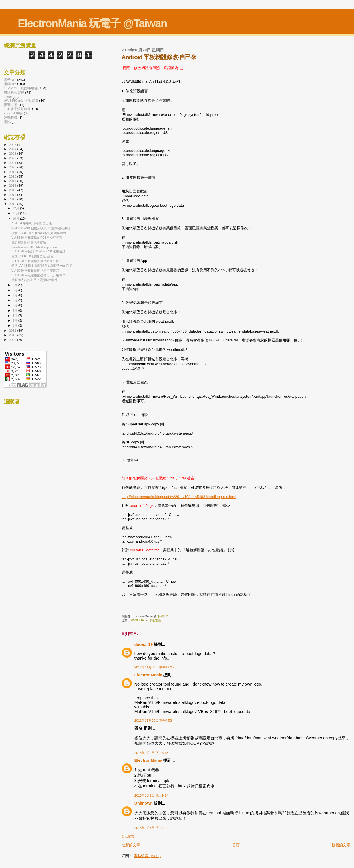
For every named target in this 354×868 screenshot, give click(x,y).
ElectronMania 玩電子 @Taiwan (92, 23)
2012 (13, 204)
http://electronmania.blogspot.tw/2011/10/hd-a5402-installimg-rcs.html (179, 497)
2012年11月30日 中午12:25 (154, 667)
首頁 (236, 845)
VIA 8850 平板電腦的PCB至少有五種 (37, 238)
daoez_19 (144, 644)
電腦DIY (10, 84)
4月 (15, 310)
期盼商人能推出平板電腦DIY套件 (34, 280)
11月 (16, 213)
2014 (13, 195)
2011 (13, 330)
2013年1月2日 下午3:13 (151, 753)
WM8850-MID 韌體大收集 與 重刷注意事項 (41, 228)
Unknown (144, 803)
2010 (13, 335)
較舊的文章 (341, 845)
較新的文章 (131, 845)
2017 (13, 181)
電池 (7, 122)
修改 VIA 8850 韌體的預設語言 (33, 256)
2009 (13, 340)
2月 (15, 320)
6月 (15, 300)
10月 (16, 218)
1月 (15, 325)
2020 (13, 167)
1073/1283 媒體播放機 (21, 88)
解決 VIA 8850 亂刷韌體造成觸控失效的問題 (42, 266)
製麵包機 (11, 117)
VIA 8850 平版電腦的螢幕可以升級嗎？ (38, 275)
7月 (15, 295)
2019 (13, 172)
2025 (13, 145)
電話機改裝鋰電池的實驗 (29, 242)
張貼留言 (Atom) (147, 856)
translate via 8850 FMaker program (35, 247)
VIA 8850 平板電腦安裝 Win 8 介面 (35, 261)
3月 (15, 316)
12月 (16, 208)
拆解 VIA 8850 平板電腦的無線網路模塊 (39, 233)
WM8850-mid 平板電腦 (146, 620)
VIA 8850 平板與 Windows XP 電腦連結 (38, 251)
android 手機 (13, 113)
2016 (13, 185)
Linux (8, 97)
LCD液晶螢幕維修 (17, 109)
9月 (15, 285)
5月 (15, 305)
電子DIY (10, 80)
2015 (13, 190)
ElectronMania (148, 675)
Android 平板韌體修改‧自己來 (32, 223)
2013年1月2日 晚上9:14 (151, 795)
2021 (13, 163)
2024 (13, 149)
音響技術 (11, 105)
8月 (15, 290)
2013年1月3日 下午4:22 (151, 828)
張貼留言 (128, 837)
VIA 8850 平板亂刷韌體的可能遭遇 (35, 270)
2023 (13, 153)
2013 (13, 199)
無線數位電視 (14, 92)
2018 (13, 176)
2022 (13, 158)
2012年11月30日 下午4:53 (153, 720)
